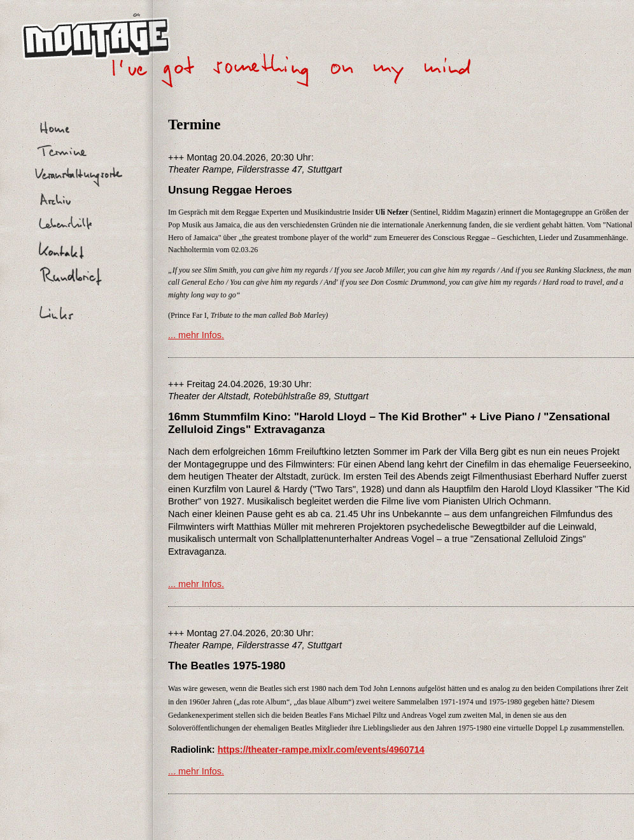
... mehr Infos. (196, 335)
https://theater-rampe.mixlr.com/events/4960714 (321, 750)
